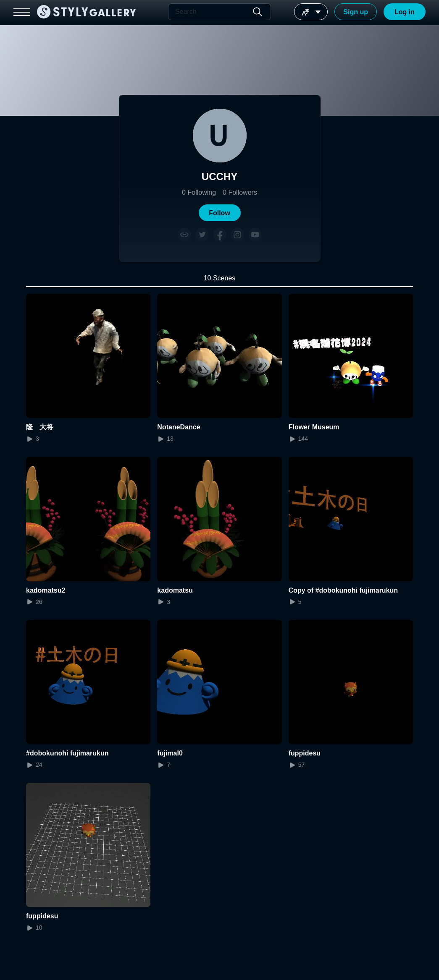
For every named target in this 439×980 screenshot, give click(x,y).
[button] (220, 213)
